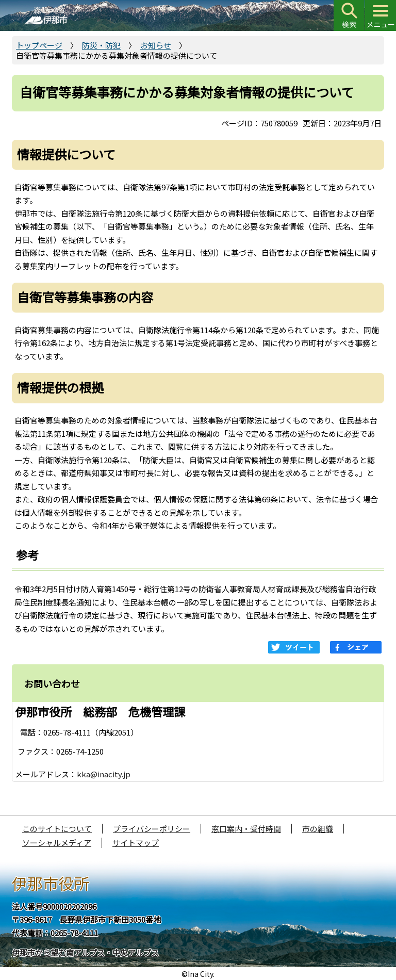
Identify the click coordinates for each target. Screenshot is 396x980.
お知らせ (156, 45)
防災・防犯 (101, 45)
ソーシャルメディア (57, 843)
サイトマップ (136, 843)
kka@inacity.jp (104, 774)
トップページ (39, 45)
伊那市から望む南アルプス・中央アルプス (85, 952)
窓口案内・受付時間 (246, 829)
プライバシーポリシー (152, 829)
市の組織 (318, 829)
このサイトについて (57, 829)
